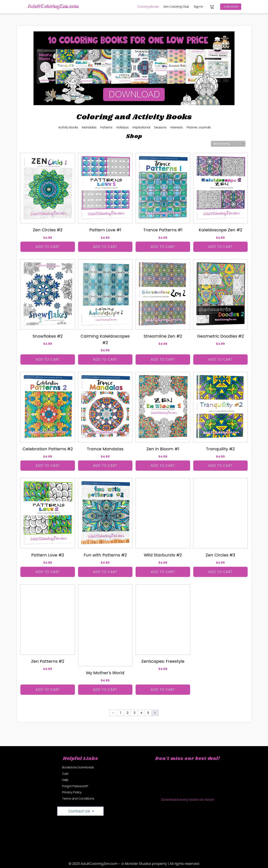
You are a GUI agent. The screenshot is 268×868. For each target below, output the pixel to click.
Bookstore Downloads (78, 767)
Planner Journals (199, 127)
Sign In (198, 7)
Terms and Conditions (78, 799)
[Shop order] (228, 144)
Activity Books (68, 127)
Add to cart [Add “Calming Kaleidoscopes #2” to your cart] (105, 359)
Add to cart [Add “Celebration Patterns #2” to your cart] (48, 465)
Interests (177, 127)
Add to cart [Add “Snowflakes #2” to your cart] (48, 359)
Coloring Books (148, 7)
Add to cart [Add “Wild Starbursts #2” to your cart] (163, 572)
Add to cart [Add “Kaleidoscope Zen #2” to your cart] (220, 247)
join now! (231, 7)
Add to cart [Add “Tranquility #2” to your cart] (220, 465)
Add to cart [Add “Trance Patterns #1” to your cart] (163, 247)
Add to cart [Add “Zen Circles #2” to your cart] (48, 247)
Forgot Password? (75, 786)
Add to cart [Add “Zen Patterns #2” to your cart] (48, 690)
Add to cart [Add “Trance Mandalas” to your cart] (105, 465)
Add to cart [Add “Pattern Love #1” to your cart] (105, 247)
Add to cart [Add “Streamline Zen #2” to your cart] (163, 359)
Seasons (160, 127)
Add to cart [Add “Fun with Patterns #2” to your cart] (105, 572)
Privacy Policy (72, 792)
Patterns (106, 127)
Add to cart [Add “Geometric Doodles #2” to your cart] (220, 359)
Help (65, 780)
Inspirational (141, 127)
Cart (65, 774)
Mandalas (89, 127)
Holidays (122, 127)
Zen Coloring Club (176, 7)
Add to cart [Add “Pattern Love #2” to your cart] (48, 572)
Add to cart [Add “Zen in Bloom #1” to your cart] (163, 465)
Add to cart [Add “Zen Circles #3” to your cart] (220, 572)
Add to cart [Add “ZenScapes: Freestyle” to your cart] (163, 690)
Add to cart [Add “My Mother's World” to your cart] (105, 690)
